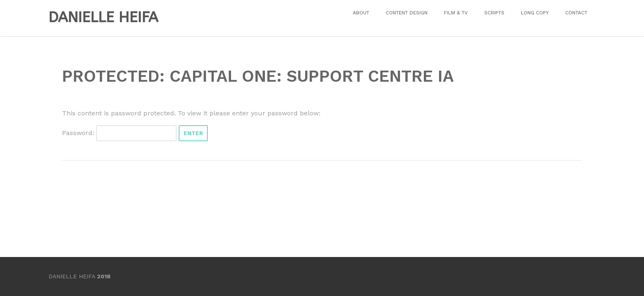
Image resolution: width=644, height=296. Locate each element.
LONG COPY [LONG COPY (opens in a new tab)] (535, 13)
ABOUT (361, 13)
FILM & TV (456, 13)
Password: (119, 133)
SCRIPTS (494, 13)
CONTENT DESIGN (407, 13)
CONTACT (576, 13)
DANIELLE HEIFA (103, 17)
